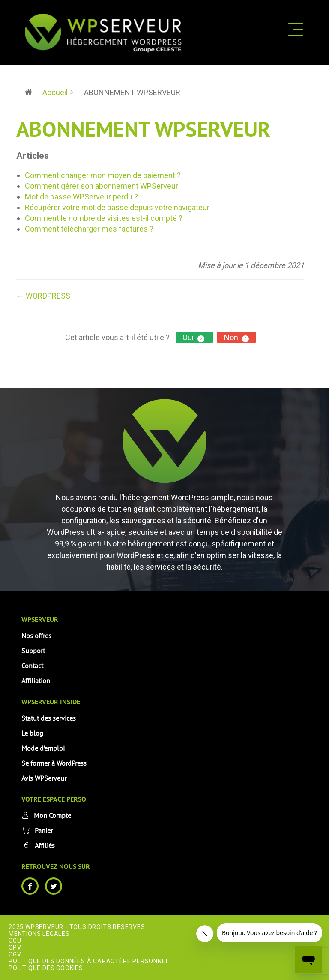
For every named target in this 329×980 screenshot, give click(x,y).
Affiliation (36, 681)
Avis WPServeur (44, 778)
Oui (194, 338)
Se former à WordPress (54, 763)
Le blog (32, 733)
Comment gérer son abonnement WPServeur (102, 186)
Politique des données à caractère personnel (89, 961)
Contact (32, 666)
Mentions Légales (39, 934)
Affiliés (45, 845)
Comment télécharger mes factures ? (89, 229)
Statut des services (49, 718)
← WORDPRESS (43, 296)
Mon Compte (52, 815)
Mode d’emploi (43, 748)
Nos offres (36, 636)
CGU (15, 941)
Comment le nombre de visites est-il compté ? (104, 218)
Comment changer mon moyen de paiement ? (103, 175)
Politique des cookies (46, 968)
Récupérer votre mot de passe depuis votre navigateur (117, 207)
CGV (15, 954)
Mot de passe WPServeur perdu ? (81, 197)
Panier (44, 830)
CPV (15, 947)
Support (33, 651)
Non (236, 338)
